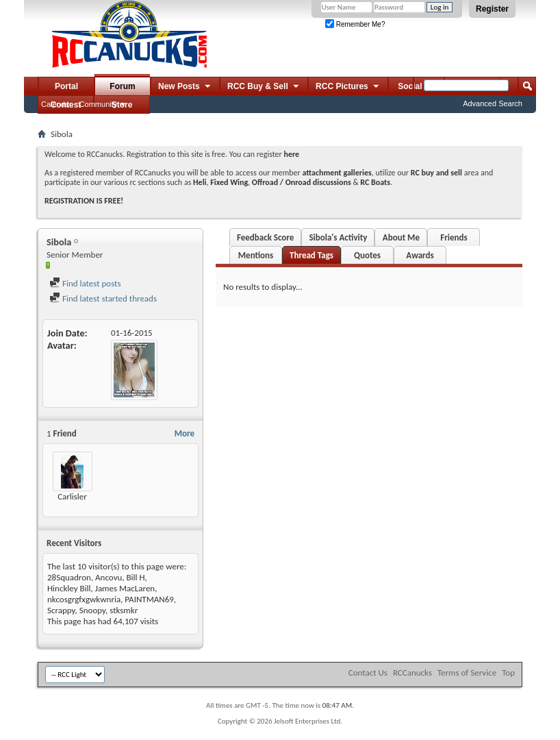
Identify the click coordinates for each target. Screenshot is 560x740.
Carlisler (72, 496)
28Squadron (69, 577)
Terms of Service (467, 673)
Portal (66, 86)
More (184, 433)
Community (99, 104)
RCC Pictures (348, 87)
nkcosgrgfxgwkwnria (84, 599)
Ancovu (109, 577)
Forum (122, 86)
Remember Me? (355, 24)
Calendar (56, 104)
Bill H (136, 577)
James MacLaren (125, 588)
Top (508, 673)
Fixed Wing (229, 182)
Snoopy (92, 610)
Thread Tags (311, 255)
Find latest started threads (103, 298)
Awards (420, 255)
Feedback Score (265, 237)
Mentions (256, 255)
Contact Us (368, 673)
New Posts (185, 87)
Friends (454, 237)
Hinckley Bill (69, 588)
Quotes (367, 255)
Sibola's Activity (338, 237)
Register (492, 9)
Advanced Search (493, 103)
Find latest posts (85, 283)
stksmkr (124, 610)
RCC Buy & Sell (264, 87)
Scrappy (61, 610)
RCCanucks (412, 673)
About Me (401, 237)
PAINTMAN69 (149, 599)
